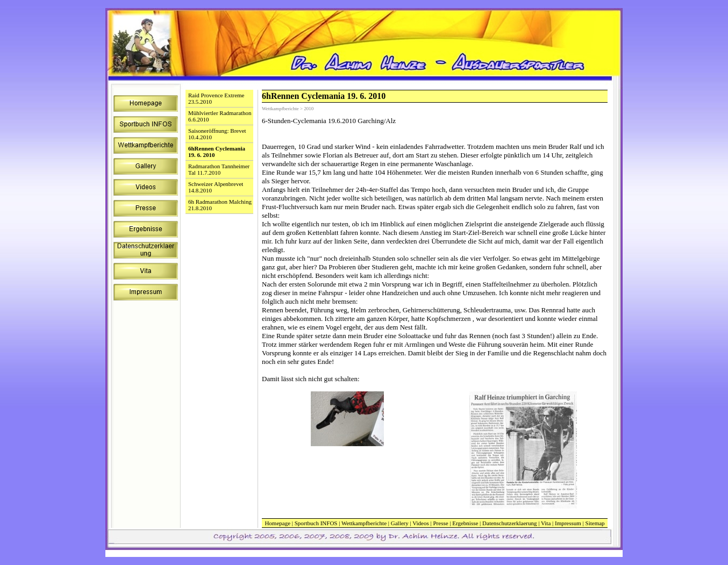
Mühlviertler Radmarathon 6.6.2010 (220, 116)
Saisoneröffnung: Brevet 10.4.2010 (217, 134)
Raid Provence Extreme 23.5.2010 (216, 98)
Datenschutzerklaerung (509, 523)
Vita (546, 523)
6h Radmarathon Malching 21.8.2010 (220, 205)
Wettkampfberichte (364, 523)
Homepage (277, 523)
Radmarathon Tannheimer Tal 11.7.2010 (219, 169)
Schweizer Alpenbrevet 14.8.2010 (216, 187)
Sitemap (595, 523)
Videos (421, 523)
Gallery (400, 523)
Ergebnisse (465, 523)
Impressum (568, 523)
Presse (440, 523)
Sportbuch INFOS (316, 523)
